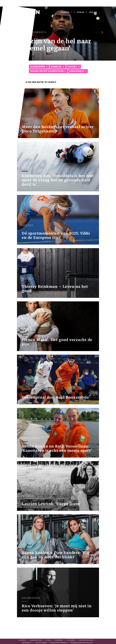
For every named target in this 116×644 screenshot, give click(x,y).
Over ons (93, 12)
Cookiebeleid (59, 640)
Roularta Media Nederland (59, 642)
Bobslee (56, 67)
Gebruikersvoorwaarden (86, 640)
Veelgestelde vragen (36, 640)
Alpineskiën (37, 67)
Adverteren (22, 640)
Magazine (65, 12)
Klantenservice (27, 642)
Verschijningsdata (41, 642)
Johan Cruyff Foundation (47, 71)
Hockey (72, 67)
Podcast (81, 12)
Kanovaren (76, 71)
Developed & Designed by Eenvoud (82, 642)
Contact (49, 640)
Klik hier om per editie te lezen (37, 82)
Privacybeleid (71, 640)
